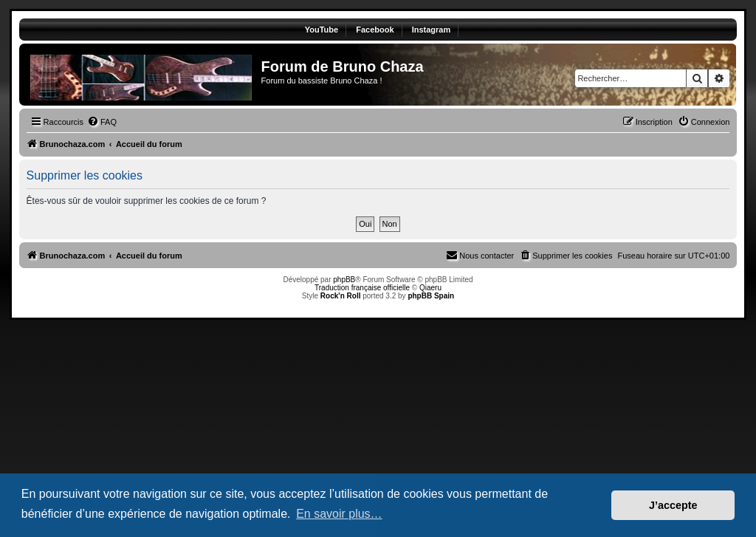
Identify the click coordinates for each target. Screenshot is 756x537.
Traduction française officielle (362, 288)
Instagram (432, 30)
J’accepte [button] (673, 505)
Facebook (375, 30)
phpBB (344, 280)
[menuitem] (102, 122)
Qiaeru (430, 288)
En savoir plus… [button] (339, 514)
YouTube (322, 30)
